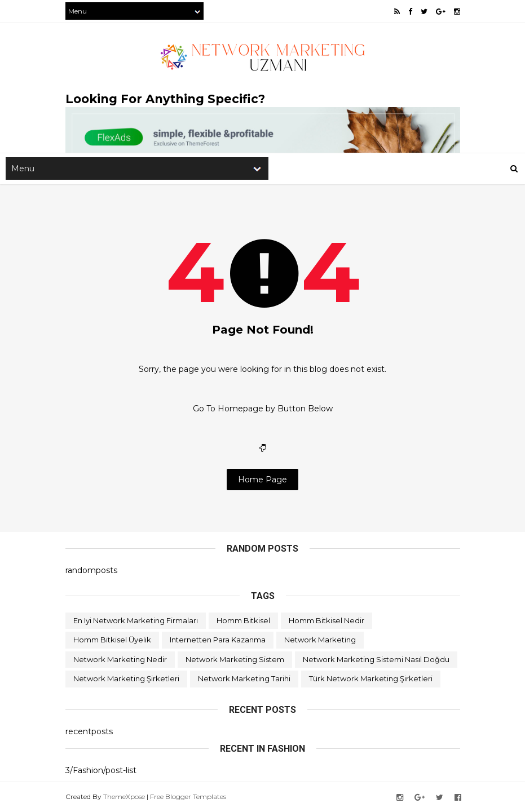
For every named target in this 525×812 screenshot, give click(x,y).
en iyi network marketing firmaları (136, 620)
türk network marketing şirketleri (371, 678)
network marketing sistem (235, 659)
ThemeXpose (124, 797)
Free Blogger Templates (188, 797)
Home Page (262, 480)
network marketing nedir (120, 659)
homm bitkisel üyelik (112, 640)
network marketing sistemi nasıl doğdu (376, 659)
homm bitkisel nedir (327, 620)
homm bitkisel (243, 620)
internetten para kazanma (218, 640)
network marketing (320, 640)
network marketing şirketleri (126, 678)
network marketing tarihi (244, 678)
